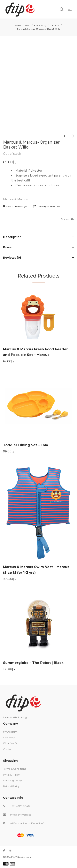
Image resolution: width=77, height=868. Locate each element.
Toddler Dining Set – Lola (26, 445)
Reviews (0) (12, 258)
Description (12, 237)
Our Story (9, 737)
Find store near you (16, 206)
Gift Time (55, 25)
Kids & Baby (40, 25)
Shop (28, 25)
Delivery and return (46, 206)
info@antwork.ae (21, 815)
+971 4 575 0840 (20, 806)
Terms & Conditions (14, 769)
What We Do (11, 743)
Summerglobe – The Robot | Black (33, 663)
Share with (67, 219)
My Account (10, 732)
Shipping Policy (12, 780)
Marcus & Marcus (15, 199)
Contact (8, 749)
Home (18, 25)
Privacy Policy (11, 775)
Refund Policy (11, 786)
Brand (8, 247)
